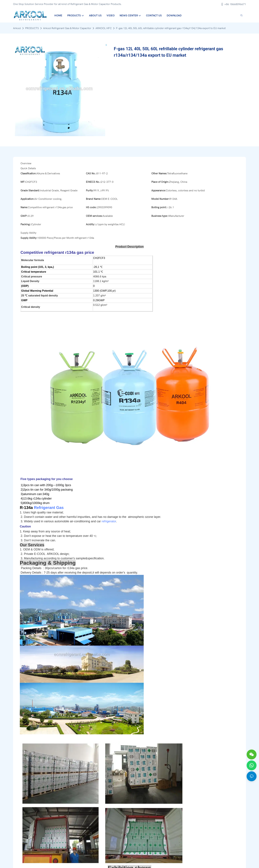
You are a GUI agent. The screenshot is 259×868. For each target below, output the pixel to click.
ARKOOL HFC (104, 28)
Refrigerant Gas (49, 508)
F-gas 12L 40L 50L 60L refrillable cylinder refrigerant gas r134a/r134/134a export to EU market (171, 28)
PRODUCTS (32, 28)
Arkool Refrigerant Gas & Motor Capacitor (67, 28)
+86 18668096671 (233, 4)
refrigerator (109, 521)
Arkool (17, 28)
